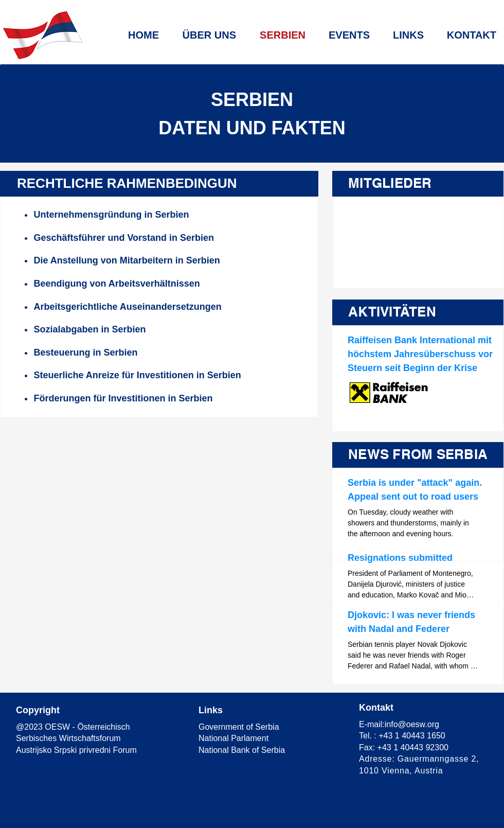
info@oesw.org (412, 724)
